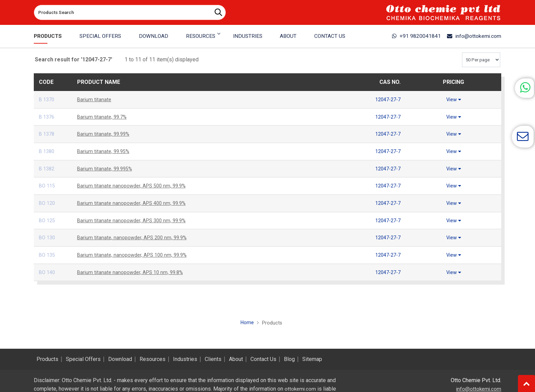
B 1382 (47, 169)
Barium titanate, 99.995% (106, 169)
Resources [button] (200, 36)
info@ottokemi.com (471, 36)
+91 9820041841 (407, 36)
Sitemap (312, 359)
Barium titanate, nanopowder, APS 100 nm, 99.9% (135, 255)
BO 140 (48, 272)
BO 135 (48, 255)
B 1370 (47, 99)
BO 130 (48, 237)
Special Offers (101, 36)
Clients (213, 359)
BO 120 (48, 203)
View (453, 99)
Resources (153, 359)
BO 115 (48, 186)
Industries (247, 36)
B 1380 (47, 151)
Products (49, 36)
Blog (289, 359)
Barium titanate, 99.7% (103, 117)
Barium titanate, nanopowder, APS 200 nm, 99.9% (135, 237)
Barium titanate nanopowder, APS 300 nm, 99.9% (134, 220)
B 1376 (47, 117)
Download (154, 36)
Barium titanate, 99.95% (105, 151)
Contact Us (328, 36)
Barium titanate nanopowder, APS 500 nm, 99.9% (134, 186)
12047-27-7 (386, 99)
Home (246, 322)
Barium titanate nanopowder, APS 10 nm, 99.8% (133, 272)
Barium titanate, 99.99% (105, 134)
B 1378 (47, 134)
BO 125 (48, 220)
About (287, 36)
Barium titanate (95, 99)
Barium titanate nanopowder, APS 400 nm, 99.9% (134, 203)
